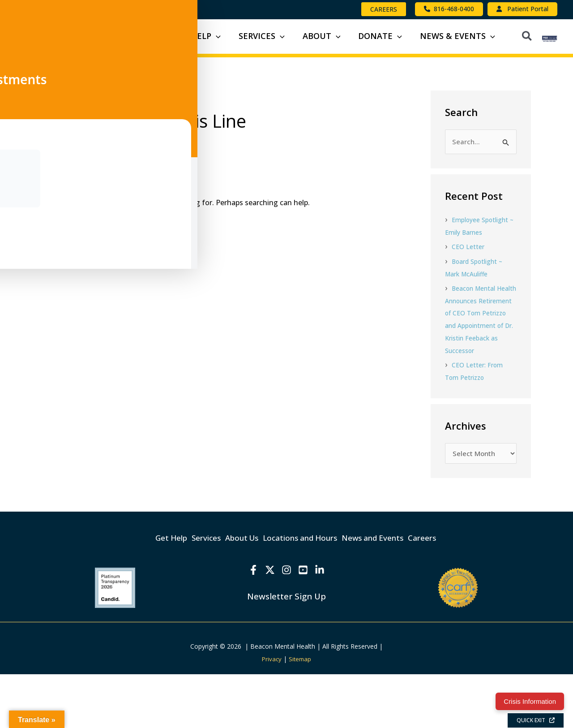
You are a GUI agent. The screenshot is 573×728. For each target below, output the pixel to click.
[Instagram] (286, 624)
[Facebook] (249, 624)
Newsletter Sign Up (286, 650)
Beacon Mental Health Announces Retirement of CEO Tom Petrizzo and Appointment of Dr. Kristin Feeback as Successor (475, 368)
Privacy (271, 713)
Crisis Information (530, 701)
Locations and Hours (306, 594)
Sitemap (301, 713)
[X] (268, 624)
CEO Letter (468, 291)
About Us (235, 594)
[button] (384, 9)
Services (188, 594)
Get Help (143, 594)
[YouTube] (305, 624)
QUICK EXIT (536, 720)
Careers (451, 594)
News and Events (391, 594)
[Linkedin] (324, 624)
